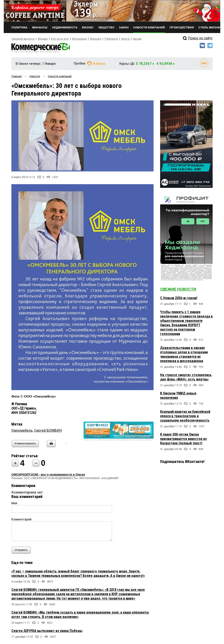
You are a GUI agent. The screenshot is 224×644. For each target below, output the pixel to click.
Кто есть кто (54, 39)
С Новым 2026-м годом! (179, 299)
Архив (122, 39)
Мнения (85, 39)
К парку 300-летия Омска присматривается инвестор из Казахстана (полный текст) (183, 440)
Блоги (111, 39)
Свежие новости (178, 291)
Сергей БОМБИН (48, 432)
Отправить (22, 551)
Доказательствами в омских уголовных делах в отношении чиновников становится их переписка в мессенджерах (184, 356)
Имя (14, 504)
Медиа (39, 39)
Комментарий (21, 521)
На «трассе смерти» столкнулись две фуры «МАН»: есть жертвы (186, 378)
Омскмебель (22, 432)
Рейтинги (99, 39)
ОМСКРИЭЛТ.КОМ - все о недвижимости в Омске (48, 476)
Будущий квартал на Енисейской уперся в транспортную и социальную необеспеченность (185, 417)
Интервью (71, 39)
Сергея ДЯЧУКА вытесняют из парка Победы (47, 632)
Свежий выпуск (21, 39)
